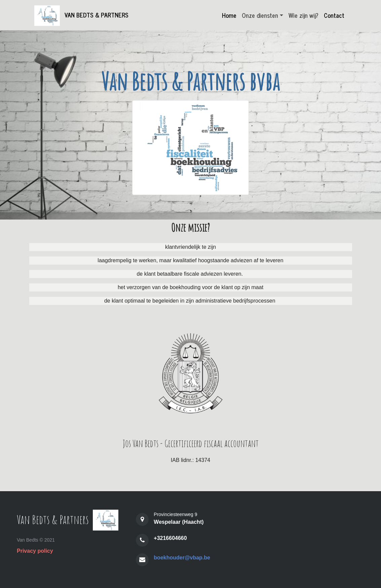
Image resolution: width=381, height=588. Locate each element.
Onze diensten (260, 15)
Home (229, 15)
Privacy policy (35, 551)
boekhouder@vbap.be (182, 558)
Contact (334, 15)
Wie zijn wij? (303, 15)
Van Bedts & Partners (83, 16)
